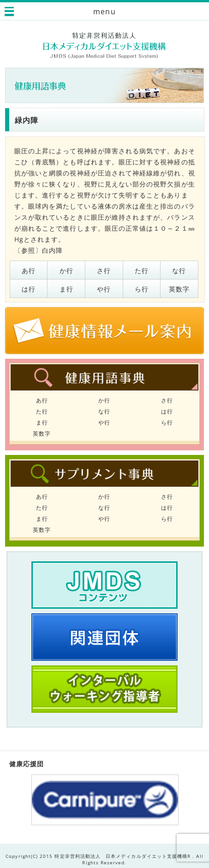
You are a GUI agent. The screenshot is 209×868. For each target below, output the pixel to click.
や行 (104, 289)
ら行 (142, 289)
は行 (29, 289)
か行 (66, 271)
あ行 (29, 271)
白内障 (52, 250)
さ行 (104, 271)
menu (104, 12)
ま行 (66, 289)
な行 (179, 271)
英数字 (179, 289)
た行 (142, 271)
